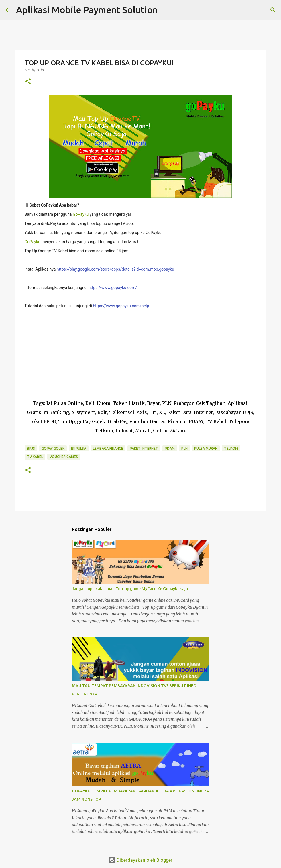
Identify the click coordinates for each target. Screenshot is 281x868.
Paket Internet (144, 448)
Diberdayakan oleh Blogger (140, 860)
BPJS (31, 448)
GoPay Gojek (53, 448)
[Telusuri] (166, 10)
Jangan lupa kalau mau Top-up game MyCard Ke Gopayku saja (130, 589)
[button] (28, 82)
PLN (184, 448)
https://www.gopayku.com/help (121, 306)
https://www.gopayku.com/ (113, 288)
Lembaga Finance (108, 448)
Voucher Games (64, 457)
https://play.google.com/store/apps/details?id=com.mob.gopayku (115, 269)
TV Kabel (35, 457)
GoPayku (81, 214)
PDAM (170, 448)
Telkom (231, 448)
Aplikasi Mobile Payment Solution (87, 10)
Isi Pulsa (79, 448)
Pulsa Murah (206, 448)
